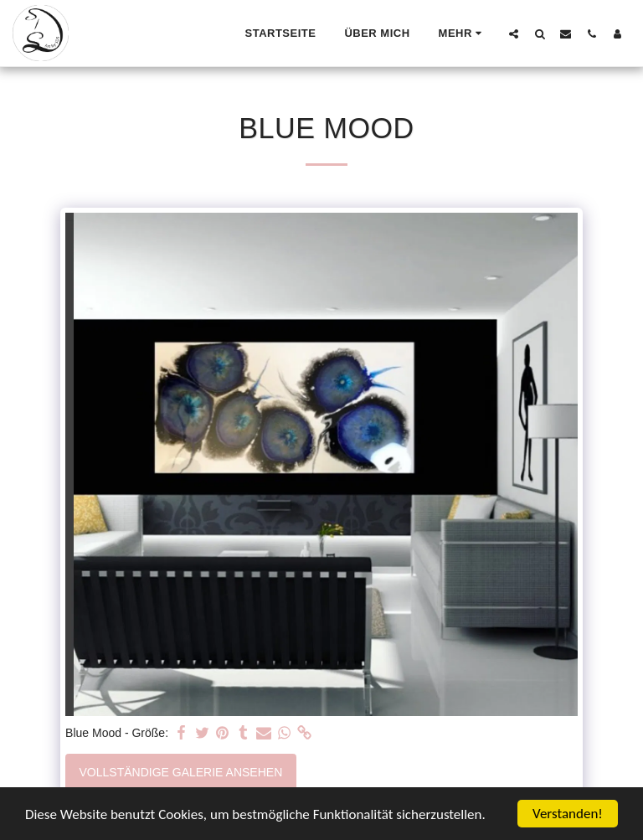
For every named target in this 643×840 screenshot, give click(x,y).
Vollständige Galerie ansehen (181, 772)
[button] (514, 33)
